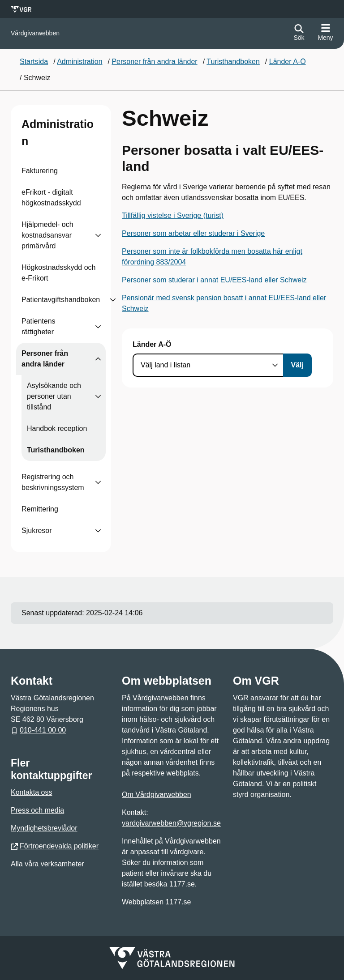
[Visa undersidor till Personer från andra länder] (98, 359)
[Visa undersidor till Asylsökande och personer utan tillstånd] (98, 396)
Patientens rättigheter (39, 326)
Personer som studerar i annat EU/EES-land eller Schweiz (214, 280)
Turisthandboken (56, 450)
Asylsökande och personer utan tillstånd (54, 396)
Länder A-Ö (152, 344)
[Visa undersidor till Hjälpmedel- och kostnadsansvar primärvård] (98, 235)
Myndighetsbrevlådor (44, 828)
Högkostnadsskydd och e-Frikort (58, 273)
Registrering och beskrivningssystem (53, 482)
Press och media (37, 810)
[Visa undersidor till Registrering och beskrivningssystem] (98, 482)
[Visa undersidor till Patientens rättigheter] (98, 327)
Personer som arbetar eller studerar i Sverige (193, 233)
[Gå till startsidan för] (35, 33)
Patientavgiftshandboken (61, 300)
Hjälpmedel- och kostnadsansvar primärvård (47, 235)
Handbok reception (57, 428)
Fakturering (40, 171)
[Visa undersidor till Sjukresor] (98, 531)
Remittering (40, 509)
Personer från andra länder (45, 359)
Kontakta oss (32, 792)
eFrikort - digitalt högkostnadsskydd (51, 198)
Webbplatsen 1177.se (156, 902)
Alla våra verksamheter (47, 864)
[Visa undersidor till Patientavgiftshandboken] (113, 300)
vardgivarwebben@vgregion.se (171, 823)
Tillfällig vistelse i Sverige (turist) (173, 215)
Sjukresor (37, 530)
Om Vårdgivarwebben (157, 795)
